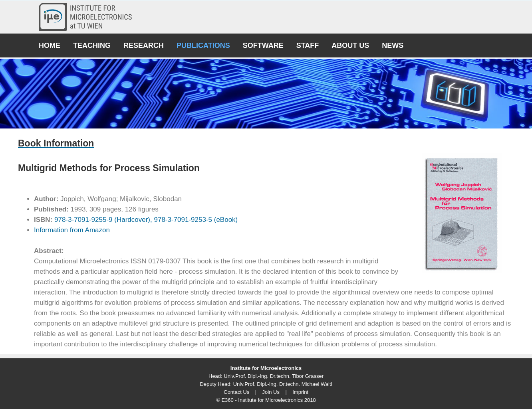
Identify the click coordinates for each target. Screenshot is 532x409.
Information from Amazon (72, 230)
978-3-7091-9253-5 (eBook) (195, 220)
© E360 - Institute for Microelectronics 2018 (266, 400)
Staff (308, 45)
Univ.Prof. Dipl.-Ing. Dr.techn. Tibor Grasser (274, 376)
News (393, 45)
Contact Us (236, 392)
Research (144, 45)
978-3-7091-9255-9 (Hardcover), (102, 220)
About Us (350, 45)
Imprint (300, 392)
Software (263, 45)
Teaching (92, 45)
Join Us (271, 392)
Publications (203, 45)
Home (50, 45)
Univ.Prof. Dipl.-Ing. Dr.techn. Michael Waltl (283, 384)
